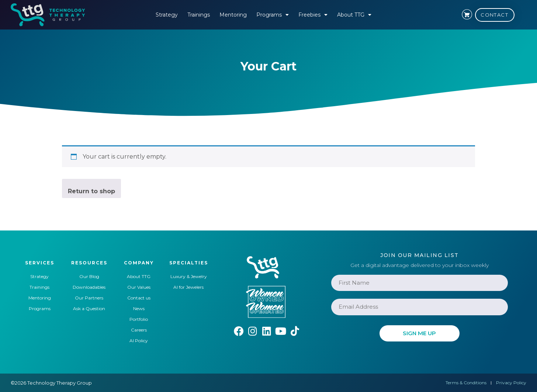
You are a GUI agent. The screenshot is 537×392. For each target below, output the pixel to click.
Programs (273, 15)
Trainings (199, 15)
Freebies (313, 15)
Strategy (167, 15)
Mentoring (233, 15)
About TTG (354, 15)
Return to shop (91, 191)
